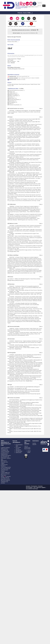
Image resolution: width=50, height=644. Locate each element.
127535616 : (12, 355)
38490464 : (12, 246)
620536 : (11, 431)
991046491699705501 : (15, 408)
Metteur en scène (13, 94)
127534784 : (12, 345)
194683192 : (12, 329)
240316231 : (12, 127)
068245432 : (12, 269)
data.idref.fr (18, 450)
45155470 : (12, 199)
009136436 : (12, 173)
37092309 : (12, 177)
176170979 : (12, 226)
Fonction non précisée (14, 105)
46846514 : (12, 250)
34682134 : (12, 191)
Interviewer (12, 101)
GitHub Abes (19, 453)
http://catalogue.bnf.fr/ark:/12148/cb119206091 (29, 78)
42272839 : (12, 240)
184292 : (11, 426)
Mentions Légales (41, 487)
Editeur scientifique (13, 96)
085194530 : (12, 357)
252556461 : (12, 230)
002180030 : (12, 369)
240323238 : (12, 140)
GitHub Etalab (29, 452)
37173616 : (12, 181)
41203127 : (12, 279)
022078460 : (12, 124)
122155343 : (12, 380)
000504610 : (12, 169)
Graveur (11, 97)
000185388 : (12, 293)
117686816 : (12, 233)
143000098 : (12, 152)
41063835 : (12, 387)
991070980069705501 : (15, 410)
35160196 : (12, 319)
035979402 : (12, 111)
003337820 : (12, 158)
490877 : (11, 429)
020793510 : (12, 144)
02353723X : (12, 257)
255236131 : (12, 333)
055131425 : (12, 360)
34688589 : (12, 214)
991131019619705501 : (15, 416)
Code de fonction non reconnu (16, 90)
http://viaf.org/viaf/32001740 (23, 77)
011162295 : (12, 290)
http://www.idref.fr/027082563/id (28, 33)
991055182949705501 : (15, 413)
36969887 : (12, 316)
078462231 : (12, 286)
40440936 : (12, 307)
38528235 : (12, 390)
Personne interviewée (14, 100)
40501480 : (12, 394)
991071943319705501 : (15, 400)
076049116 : (12, 119)
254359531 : (12, 341)
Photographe (12, 102)
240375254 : (12, 376)
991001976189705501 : (15, 405)
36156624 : (12, 309)
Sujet (10, 103)
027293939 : (12, 297)
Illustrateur (12, 98)
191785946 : (12, 154)
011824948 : (12, 148)
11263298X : (12, 367)
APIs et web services (18, 448)
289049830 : (12, 348)
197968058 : (12, 162)
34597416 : (12, 312)
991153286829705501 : (15, 418)
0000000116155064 (21, 80)
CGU (34, 487)
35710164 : (12, 195)
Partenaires (34, 486)
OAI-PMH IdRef (19, 451)
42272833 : (12, 236)
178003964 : (12, 206)
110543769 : (12, 135)
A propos (28, 486)
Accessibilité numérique (32, 489)
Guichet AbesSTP (34, 444)
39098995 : (12, 188)
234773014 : (12, 303)
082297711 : (12, 363)
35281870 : (12, 184)
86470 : (11, 423)
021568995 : (12, 132)
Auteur (11, 92)
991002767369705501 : (15, 402)
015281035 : (12, 165)
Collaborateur (12, 93)
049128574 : (12, 122)
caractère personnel (29, 55)
